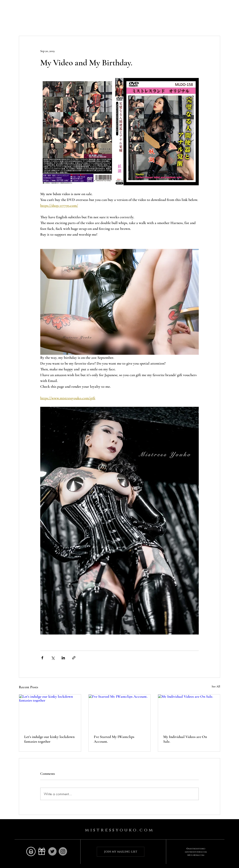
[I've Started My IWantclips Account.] (120, 712)
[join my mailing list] (121, 852)
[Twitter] (52, 851)
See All (216, 686)
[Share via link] (74, 658)
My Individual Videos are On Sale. (185, 739)
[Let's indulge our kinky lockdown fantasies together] (50, 712)
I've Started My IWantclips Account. (114, 739)
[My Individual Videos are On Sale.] (189, 712)
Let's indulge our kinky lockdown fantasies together (49, 739)
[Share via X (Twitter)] (53, 658)
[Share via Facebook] (42, 658)
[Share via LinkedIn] (63, 658)
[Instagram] (63, 851)
